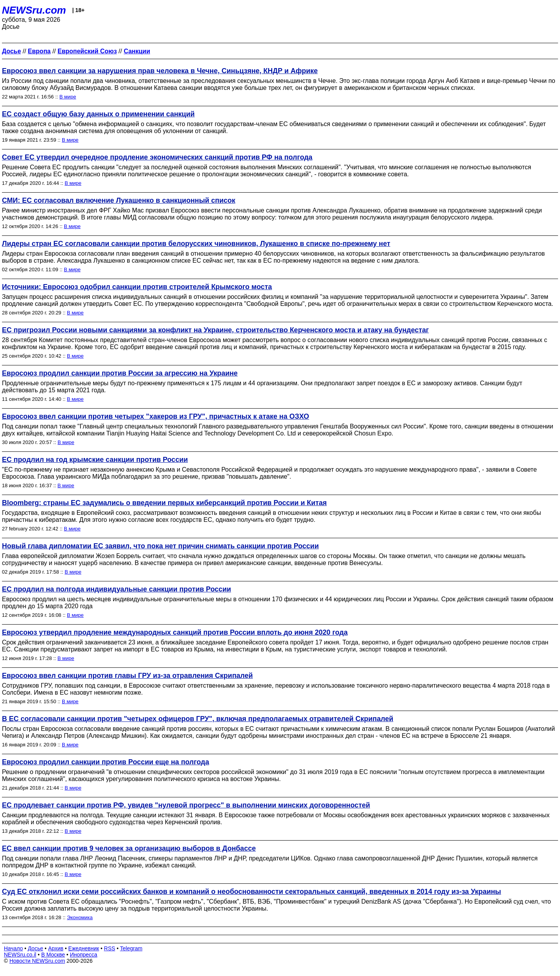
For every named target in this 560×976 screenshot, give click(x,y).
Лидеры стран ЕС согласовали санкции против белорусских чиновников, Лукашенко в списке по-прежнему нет (196, 244)
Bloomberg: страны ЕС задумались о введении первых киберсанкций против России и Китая (164, 503)
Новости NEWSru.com (37, 961)
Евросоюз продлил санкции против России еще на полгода (106, 762)
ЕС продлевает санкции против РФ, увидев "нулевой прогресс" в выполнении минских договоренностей (186, 805)
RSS (109, 948)
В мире (68, 97)
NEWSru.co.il (20, 955)
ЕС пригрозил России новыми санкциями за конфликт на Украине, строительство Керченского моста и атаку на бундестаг (215, 330)
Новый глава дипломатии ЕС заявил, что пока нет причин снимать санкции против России (160, 546)
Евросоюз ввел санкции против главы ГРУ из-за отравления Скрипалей (127, 676)
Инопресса (84, 955)
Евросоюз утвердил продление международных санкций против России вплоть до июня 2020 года (175, 632)
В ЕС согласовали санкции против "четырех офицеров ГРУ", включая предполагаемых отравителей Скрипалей (198, 719)
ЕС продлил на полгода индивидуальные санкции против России (116, 589)
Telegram (131, 948)
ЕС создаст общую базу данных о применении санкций (98, 114)
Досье (35, 948)
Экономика (80, 917)
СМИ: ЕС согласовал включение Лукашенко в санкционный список (119, 200)
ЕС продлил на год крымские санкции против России (95, 460)
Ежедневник (84, 948)
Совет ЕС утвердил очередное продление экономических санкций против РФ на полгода (157, 157)
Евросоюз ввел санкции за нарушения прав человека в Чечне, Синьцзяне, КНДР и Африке (160, 71)
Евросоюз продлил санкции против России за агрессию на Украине (120, 373)
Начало (13, 948)
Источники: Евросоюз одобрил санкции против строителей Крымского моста (137, 287)
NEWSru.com (34, 10)
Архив (56, 948)
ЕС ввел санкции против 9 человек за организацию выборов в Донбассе (129, 848)
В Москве (53, 955)
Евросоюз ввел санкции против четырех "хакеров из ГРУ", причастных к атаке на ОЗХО (156, 416)
